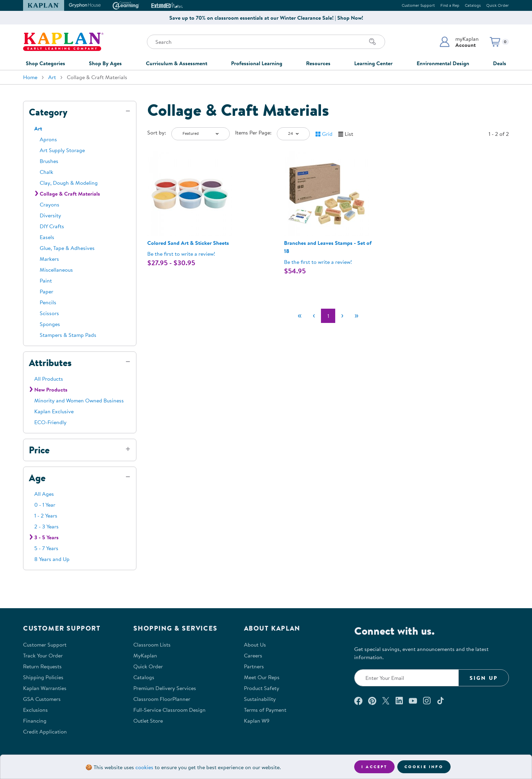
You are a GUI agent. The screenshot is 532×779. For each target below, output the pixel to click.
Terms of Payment (265, 710)
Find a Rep (450, 5)
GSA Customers (42, 699)
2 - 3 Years (46, 526)
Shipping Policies (43, 677)
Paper (46, 291)
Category (48, 112)
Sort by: (157, 132)
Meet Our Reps (262, 677)
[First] (300, 316)
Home (30, 77)
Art (52, 77)
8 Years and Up (52, 559)
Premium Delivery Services (165, 688)
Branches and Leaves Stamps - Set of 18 (328, 247)
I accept (374, 767)
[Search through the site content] (266, 42)
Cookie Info (424, 767)
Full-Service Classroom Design (169, 710)
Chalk (46, 172)
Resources (318, 63)
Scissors (49, 313)
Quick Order (498, 5)
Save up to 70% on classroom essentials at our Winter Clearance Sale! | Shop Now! (266, 18)
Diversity (50, 215)
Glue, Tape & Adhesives (67, 248)
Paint (46, 280)
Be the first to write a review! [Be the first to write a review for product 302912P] (181, 254)
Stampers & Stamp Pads (68, 335)
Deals (500, 63)
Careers (253, 655)
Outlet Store (148, 721)
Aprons (48, 139)
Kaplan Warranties (45, 688)
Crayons (50, 204)
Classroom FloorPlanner (162, 699)
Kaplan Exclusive (54, 411)
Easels (47, 237)
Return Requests (42, 666)
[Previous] (314, 316)
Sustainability (260, 699)
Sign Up (484, 678)
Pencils (48, 302)
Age (37, 478)
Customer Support (418, 5)
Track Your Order (43, 655)
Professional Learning (257, 63)
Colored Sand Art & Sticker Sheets (188, 243)
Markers (49, 259)
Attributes (50, 363)
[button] (459, 42)
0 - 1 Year (45, 505)
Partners (254, 666)
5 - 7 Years (46, 548)
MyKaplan (145, 655)
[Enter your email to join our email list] (406, 678)
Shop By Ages (105, 63)
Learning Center (373, 63)
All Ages (44, 494)
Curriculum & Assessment (177, 63)
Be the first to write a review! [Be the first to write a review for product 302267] (318, 262)
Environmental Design (443, 63)
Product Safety (262, 688)
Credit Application (45, 731)
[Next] (342, 316)
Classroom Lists (152, 645)
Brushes (49, 161)
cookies (144, 767)
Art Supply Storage (62, 150)
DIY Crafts (52, 226)
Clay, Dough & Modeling (69, 183)
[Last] (357, 316)
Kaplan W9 (257, 721)
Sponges (50, 324)
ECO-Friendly (50, 422)
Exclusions (35, 710)
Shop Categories (45, 63)
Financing (35, 721)
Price (39, 450)
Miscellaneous (56, 270)
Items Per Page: (253, 132)
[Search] (373, 42)
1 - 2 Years (46, 515)
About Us (255, 645)
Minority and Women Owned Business (79, 400)
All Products (49, 379)
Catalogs (473, 5)
